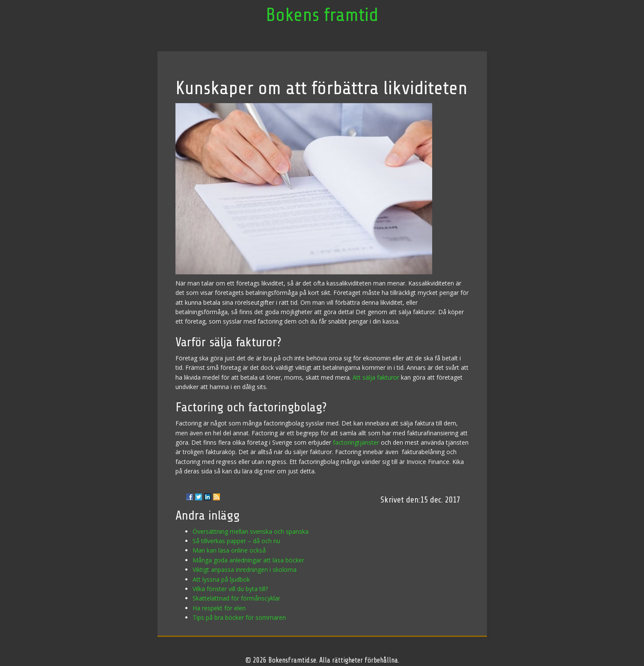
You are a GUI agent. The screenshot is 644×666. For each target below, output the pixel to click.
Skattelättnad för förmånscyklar (236, 598)
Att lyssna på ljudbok (221, 579)
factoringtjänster (356, 442)
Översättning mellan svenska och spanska (251, 531)
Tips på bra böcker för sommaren (239, 617)
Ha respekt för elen (219, 608)
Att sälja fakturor (376, 377)
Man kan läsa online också (229, 550)
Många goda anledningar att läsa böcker (248, 560)
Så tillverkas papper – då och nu (236, 541)
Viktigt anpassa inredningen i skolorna (245, 569)
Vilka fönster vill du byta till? (230, 589)
